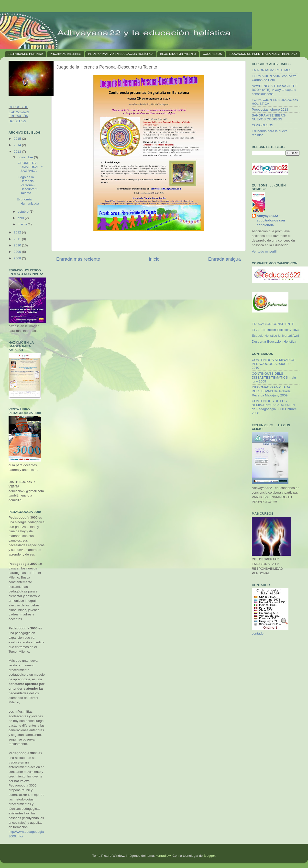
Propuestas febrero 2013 (270, 110)
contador (258, 633)
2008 (18, 258)
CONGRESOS (212, 54)
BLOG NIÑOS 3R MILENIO (178, 54)
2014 (18, 145)
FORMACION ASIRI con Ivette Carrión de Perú (274, 78)
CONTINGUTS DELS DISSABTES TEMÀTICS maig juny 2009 (274, 377)
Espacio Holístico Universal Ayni (275, 336)
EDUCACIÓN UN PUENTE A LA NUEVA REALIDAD (263, 54)
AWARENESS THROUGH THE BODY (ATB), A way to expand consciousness (275, 90)
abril (21, 218)
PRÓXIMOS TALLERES (66, 54)
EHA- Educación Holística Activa (275, 330)
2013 (18, 152)
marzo (23, 224)
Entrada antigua (225, 259)
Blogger (209, 856)
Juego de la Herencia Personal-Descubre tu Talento (28, 185)
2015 (18, 139)
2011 (18, 239)
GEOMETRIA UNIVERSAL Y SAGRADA (30, 167)
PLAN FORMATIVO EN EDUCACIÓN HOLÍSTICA (121, 54)
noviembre (26, 157)
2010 (18, 245)
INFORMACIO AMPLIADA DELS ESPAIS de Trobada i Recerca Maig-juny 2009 (272, 391)
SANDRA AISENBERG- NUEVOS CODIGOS (269, 117)
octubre (24, 212)
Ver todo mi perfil (264, 251)
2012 (18, 232)
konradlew (163, 856)
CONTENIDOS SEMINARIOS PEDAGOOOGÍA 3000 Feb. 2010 (274, 364)
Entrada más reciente (78, 259)
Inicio (154, 259)
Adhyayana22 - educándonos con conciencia (271, 220)
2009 (18, 252)
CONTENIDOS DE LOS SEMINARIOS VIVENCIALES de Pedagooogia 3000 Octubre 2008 (274, 407)
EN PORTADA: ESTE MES (272, 70)
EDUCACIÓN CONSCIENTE (273, 324)
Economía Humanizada (28, 201)
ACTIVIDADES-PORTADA (26, 54)
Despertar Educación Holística (274, 341)
